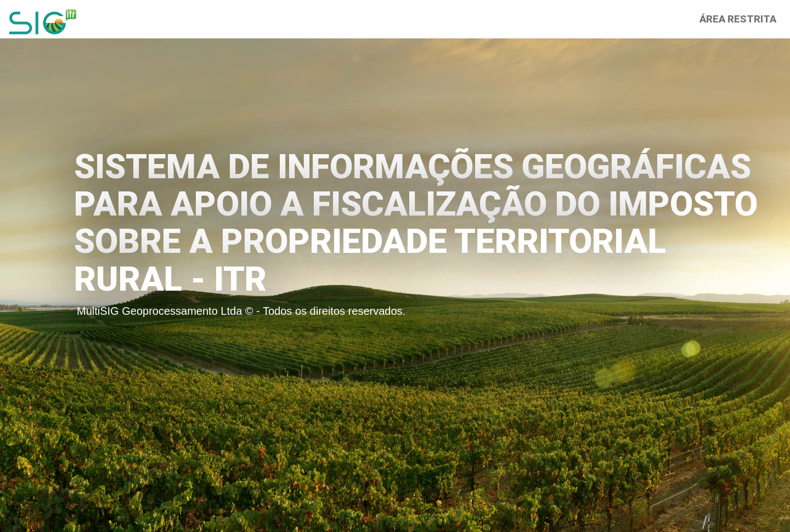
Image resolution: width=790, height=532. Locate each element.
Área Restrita (738, 19)
